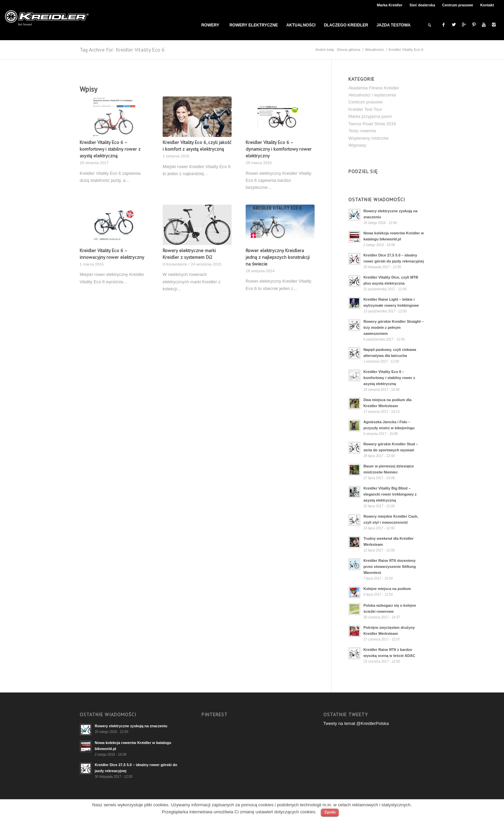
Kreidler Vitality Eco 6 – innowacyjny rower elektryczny (112, 254)
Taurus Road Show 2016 (372, 124)
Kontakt (487, 5)
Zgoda (330, 812)
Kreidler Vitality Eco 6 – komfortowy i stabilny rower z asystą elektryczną (110, 149)
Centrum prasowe (458, 5)
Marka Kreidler (390, 5)
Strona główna (348, 50)
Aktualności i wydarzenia (372, 95)
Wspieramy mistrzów (368, 138)
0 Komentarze (175, 264)
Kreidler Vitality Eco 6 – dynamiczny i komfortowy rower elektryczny (279, 149)
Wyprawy (357, 145)
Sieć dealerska (422, 5)
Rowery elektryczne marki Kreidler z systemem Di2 (189, 254)
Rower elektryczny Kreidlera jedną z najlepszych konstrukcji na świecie (278, 257)
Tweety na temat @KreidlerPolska (356, 723)
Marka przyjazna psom (370, 116)
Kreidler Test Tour (365, 109)
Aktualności (374, 50)
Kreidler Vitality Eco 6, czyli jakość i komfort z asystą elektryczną (197, 145)
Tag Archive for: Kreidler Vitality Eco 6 (122, 50)
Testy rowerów (362, 131)
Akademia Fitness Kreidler (374, 88)
